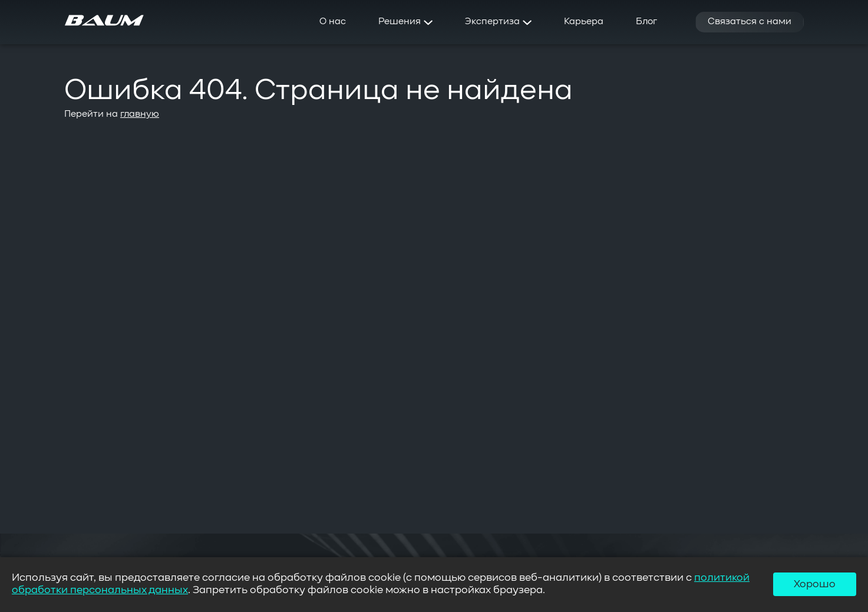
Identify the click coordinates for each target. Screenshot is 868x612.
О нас (333, 22)
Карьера (584, 22)
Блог (646, 22)
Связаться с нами (750, 22)
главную (140, 114)
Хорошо (815, 584)
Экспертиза (498, 22)
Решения (405, 22)
